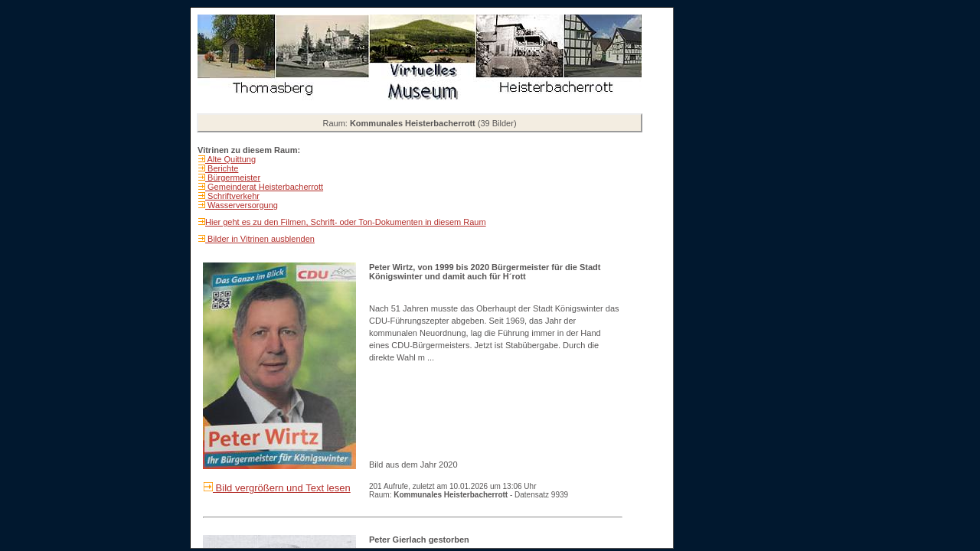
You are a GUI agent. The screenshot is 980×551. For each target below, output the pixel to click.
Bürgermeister (233, 178)
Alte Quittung (230, 159)
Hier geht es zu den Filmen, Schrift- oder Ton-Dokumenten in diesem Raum (346, 222)
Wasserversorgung (242, 205)
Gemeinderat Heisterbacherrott (264, 187)
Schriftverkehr (232, 196)
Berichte (222, 168)
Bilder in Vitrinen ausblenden (260, 239)
